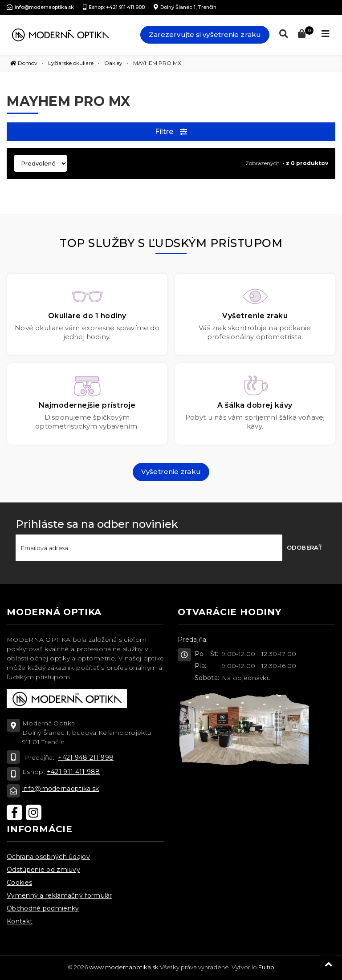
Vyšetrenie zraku (171, 472)
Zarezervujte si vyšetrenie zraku (205, 34)
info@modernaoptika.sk (61, 789)
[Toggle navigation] (326, 34)
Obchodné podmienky (43, 908)
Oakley (113, 63)
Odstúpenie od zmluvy (43, 870)
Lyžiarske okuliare (71, 63)
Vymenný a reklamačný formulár (59, 895)
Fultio (266, 967)
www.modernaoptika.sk (124, 967)
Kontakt (20, 921)
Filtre (171, 132)
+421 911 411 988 (73, 772)
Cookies (19, 883)
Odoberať (304, 547)
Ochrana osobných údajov (48, 857)
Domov (24, 63)
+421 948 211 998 (86, 757)
